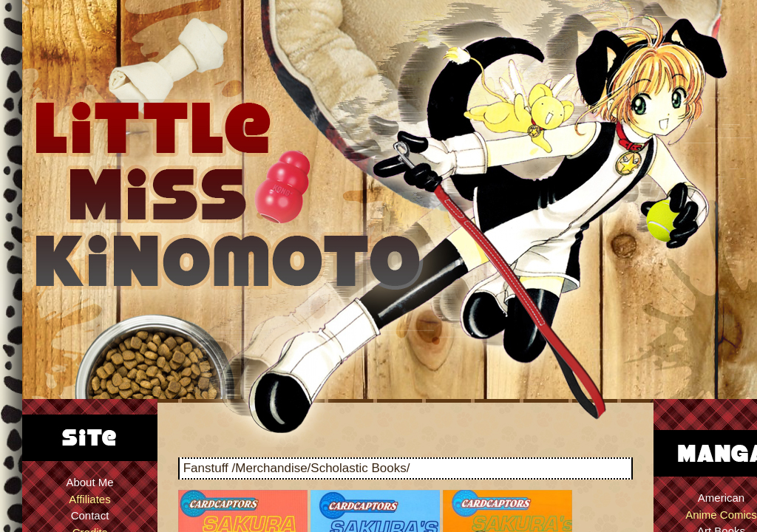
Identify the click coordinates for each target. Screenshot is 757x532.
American (721, 498)
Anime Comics (721, 515)
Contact (90, 515)
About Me (89, 482)
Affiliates (89, 499)
